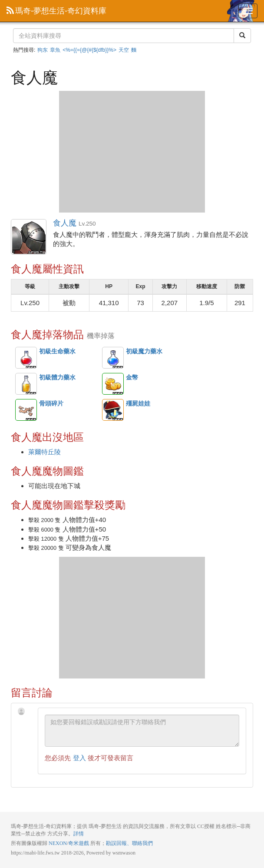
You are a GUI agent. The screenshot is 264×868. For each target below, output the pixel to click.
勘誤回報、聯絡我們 (129, 843)
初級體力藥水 (26, 384)
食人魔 (29, 237)
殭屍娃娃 (113, 410)
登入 (79, 758)
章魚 (55, 50)
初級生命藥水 (26, 358)
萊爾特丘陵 (45, 452)
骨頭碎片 (26, 410)
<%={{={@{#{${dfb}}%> (89, 50)
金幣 (113, 384)
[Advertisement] (132, 152)
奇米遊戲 (79, 843)
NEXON (58, 843)
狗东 (43, 50)
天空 (124, 50)
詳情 (79, 834)
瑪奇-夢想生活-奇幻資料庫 (56, 11)
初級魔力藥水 (113, 358)
